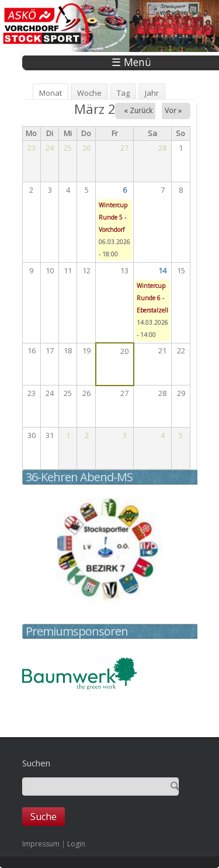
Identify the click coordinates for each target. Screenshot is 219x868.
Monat (54, 93)
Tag (123, 93)
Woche (89, 93)
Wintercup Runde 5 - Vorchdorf (113, 217)
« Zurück (138, 111)
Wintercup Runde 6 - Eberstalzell (152, 298)
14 (162, 270)
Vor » (173, 111)
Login (76, 844)
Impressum (41, 844)
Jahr (152, 93)
